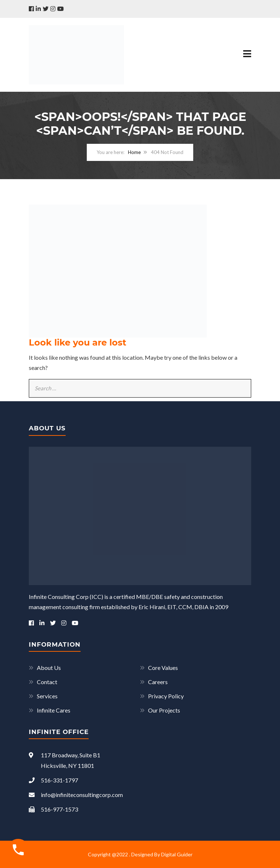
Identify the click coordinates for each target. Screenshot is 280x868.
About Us (49, 668)
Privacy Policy (166, 696)
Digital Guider (177, 854)
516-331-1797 (53, 780)
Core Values (163, 668)
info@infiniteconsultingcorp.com (76, 795)
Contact (47, 682)
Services (47, 696)
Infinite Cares (54, 710)
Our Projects (164, 710)
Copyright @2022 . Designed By (125, 854)
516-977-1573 (53, 809)
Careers (158, 682)
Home (134, 152)
